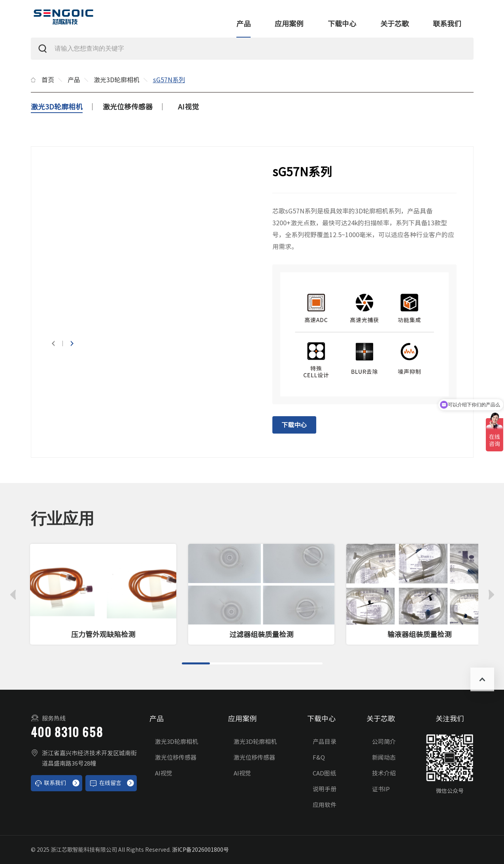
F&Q (319, 757)
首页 (48, 80)
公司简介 (384, 742)
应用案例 (289, 24)
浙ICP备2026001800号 (200, 850)
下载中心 (342, 24)
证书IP (381, 789)
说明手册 (325, 789)
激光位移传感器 (128, 107)
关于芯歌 (395, 24)
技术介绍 (384, 773)
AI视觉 (188, 107)
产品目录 (325, 742)
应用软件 (325, 805)
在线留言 (105, 783)
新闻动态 (384, 757)
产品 (244, 24)
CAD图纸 (324, 773)
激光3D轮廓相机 (117, 80)
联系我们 (447, 24)
